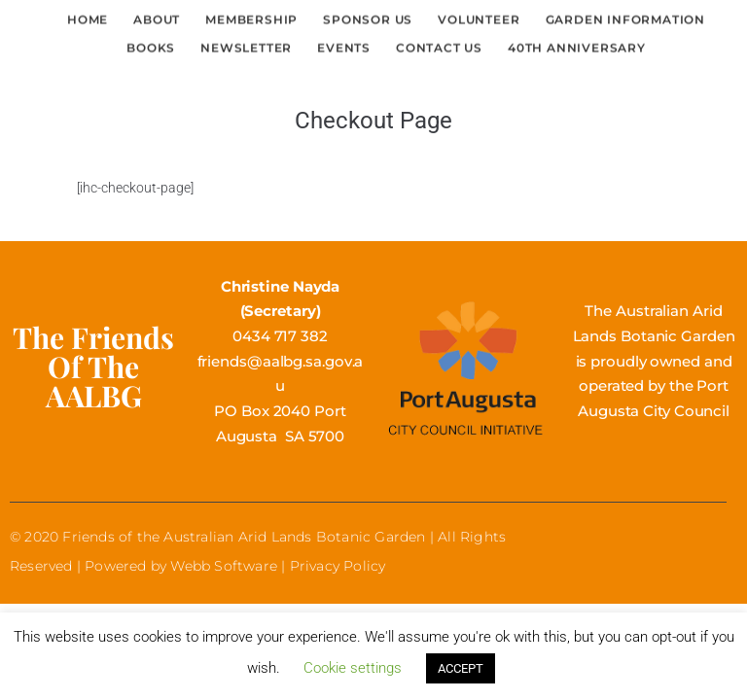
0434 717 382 (280, 336)
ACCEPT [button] (461, 668)
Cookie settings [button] (353, 668)
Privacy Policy (338, 566)
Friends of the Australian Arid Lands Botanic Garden (244, 537)
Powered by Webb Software (181, 566)
